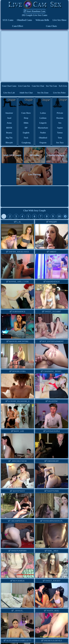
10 (59, 216)
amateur (9, 113)
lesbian (43, 118)
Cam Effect (18, 26)
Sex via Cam (51, 86)
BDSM (9, 128)
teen (60, 138)
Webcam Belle (42, 20)
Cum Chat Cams (9, 86)
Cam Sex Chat (38, 86)
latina (43, 113)
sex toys (60, 143)
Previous (6, 237)
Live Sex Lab (9, 93)
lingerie (43, 123)
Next (29, 237)
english (26, 133)
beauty (9, 133)
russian (60, 118)
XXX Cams (8, 20)
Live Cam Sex (24, 86)
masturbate (43, 128)
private (60, 113)
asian (9, 123)
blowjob (9, 143)
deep (26, 118)
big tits (9, 138)
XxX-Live (63, 86)
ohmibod (43, 138)
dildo (26, 123)
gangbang (26, 143)
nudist (43, 133)
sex (60, 123)
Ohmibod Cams (24, 20)
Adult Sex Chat (26, 93)
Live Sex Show (60, 20)
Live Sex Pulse (59, 93)
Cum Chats (51, 26)
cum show (26, 113)
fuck (26, 138)
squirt (60, 128)
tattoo (60, 133)
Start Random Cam (34, 11)
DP (26, 128)
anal (9, 118)
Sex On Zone (43, 93)
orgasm (43, 143)
